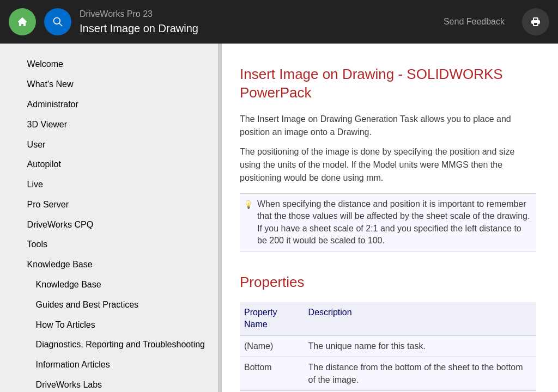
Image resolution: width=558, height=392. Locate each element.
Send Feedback (474, 22)
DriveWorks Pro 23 (116, 14)
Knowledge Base (69, 284)
